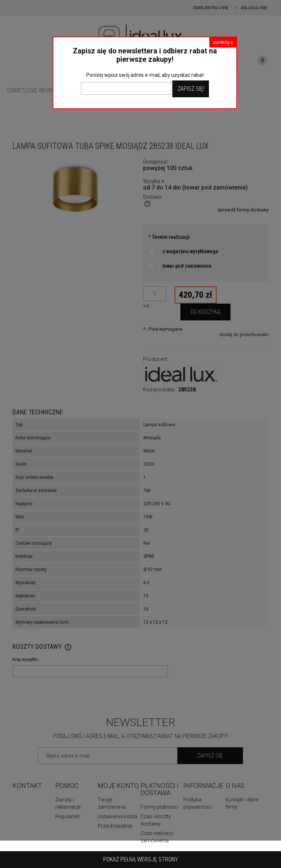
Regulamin (68, 816)
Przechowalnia (115, 826)
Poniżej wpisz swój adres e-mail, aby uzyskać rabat (145, 75)
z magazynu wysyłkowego (190, 251)
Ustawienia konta (117, 816)
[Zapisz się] (210, 756)
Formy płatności (160, 807)
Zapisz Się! (191, 89)
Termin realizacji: (170, 237)
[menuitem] (40, 91)
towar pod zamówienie (187, 266)
